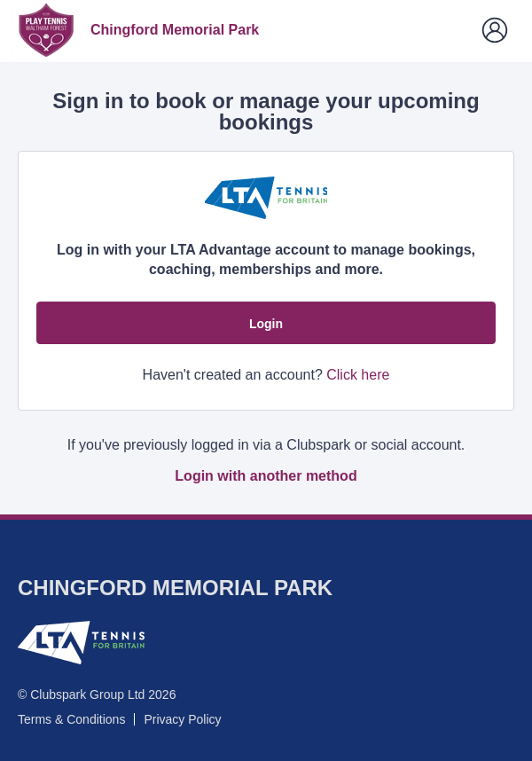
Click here (358, 375)
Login (266, 324)
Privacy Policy (182, 719)
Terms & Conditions (71, 719)
